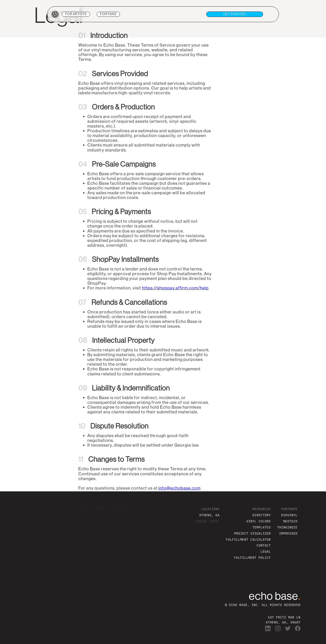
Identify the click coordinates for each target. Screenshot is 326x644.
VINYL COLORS (259, 521)
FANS (108, 14)
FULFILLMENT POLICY (252, 558)
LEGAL (266, 551)
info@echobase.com (180, 488)
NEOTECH (290, 521)
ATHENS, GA (209, 515)
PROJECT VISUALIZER (252, 533)
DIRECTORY (262, 515)
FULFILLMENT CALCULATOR (248, 539)
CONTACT (264, 545)
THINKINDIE (287, 527)
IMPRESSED (288, 533)
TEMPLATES (262, 527)
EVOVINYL (289, 515)
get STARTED (235, 14)
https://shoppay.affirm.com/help (175, 288)
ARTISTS (76, 14)
